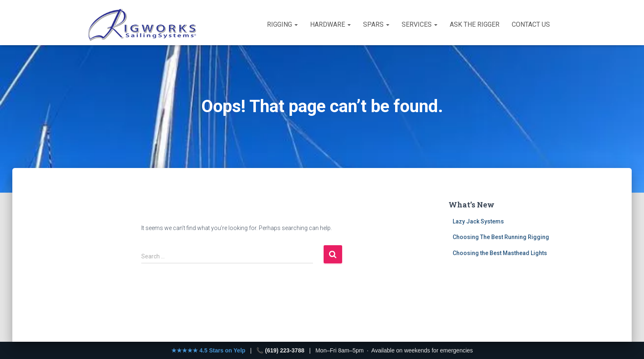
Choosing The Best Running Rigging (501, 237)
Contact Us (531, 24)
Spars (376, 24)
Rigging (282, 24)
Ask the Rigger (475, 24)
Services (420, 24)
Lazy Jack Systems (478, 221)
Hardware (330, 24)
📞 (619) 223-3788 (280, 350)
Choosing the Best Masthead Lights (500, 253)
